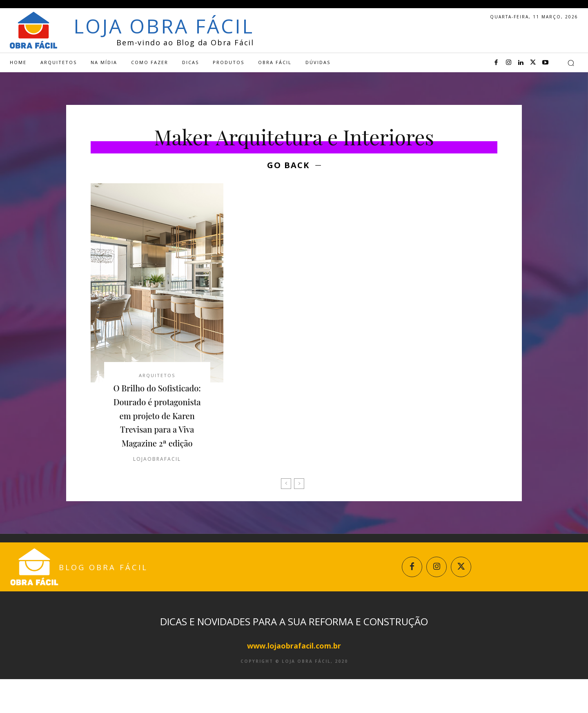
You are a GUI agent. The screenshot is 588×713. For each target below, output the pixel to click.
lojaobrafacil (157, 490)
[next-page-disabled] (299, 514)
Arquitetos (157, 378)
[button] (571, 63)
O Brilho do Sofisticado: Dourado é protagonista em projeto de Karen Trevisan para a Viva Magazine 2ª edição (157, 432)
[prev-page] (286, 514)
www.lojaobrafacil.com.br (294, 680)
